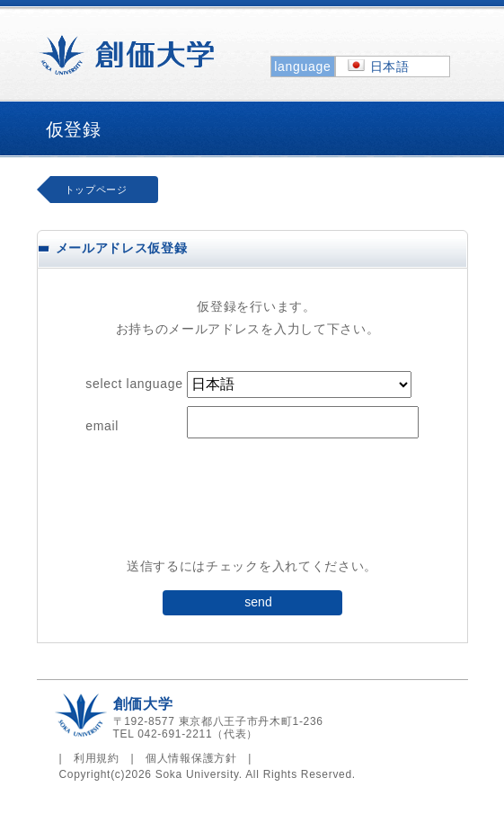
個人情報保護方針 (191, 758)
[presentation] (252, 508)
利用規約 (97, 758)
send (258, 602)
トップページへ (99, 194)
